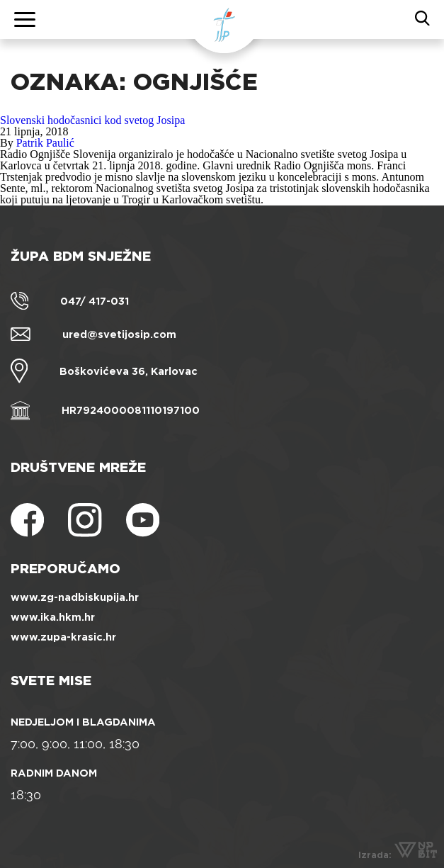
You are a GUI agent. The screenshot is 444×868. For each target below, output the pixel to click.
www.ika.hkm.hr (53, 617)
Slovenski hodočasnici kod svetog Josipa (92, 120)
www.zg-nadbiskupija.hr (75, 597)
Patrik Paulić (45, 143)
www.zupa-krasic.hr (63, 637)
